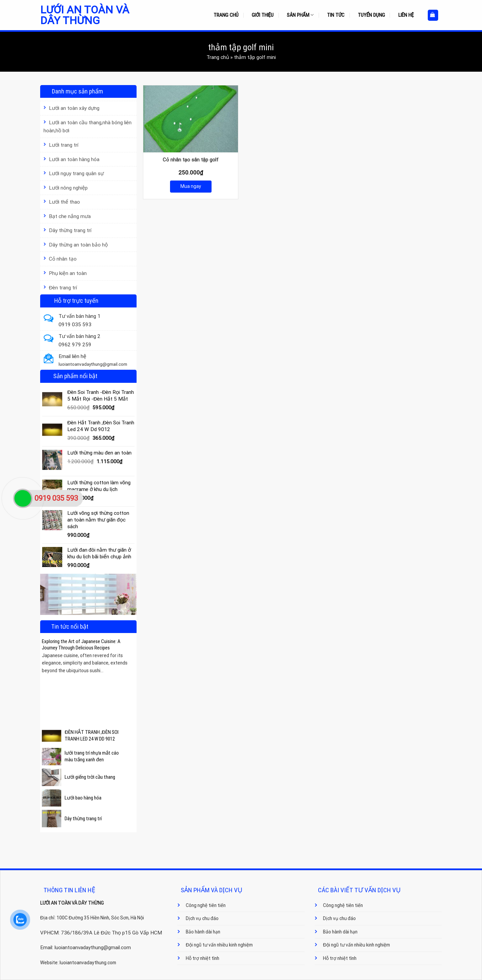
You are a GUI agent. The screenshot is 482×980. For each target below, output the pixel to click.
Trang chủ (226, 15)
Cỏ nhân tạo (63, 259)
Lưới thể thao (64, 202)
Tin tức (336, 15)
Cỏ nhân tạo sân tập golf (191, 160)
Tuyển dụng (371, 15)
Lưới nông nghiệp (68, 188)
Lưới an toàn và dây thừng (85, 15)
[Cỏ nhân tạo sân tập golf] (191, 119)
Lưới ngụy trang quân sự (76, 173)
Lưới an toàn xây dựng (74, 108)
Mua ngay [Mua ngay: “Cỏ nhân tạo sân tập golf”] (191, 186)
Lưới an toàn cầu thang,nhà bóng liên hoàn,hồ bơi (88, 127)
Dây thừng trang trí (70, 230)
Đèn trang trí (63, 288)
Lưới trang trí (64, 145)
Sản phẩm (300, 15)
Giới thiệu (263, 15)
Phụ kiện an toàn (68, 273)
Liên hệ (406, 15)
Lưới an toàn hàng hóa (74, 159)
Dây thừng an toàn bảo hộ (78, 245)
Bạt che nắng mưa (70, 216)
